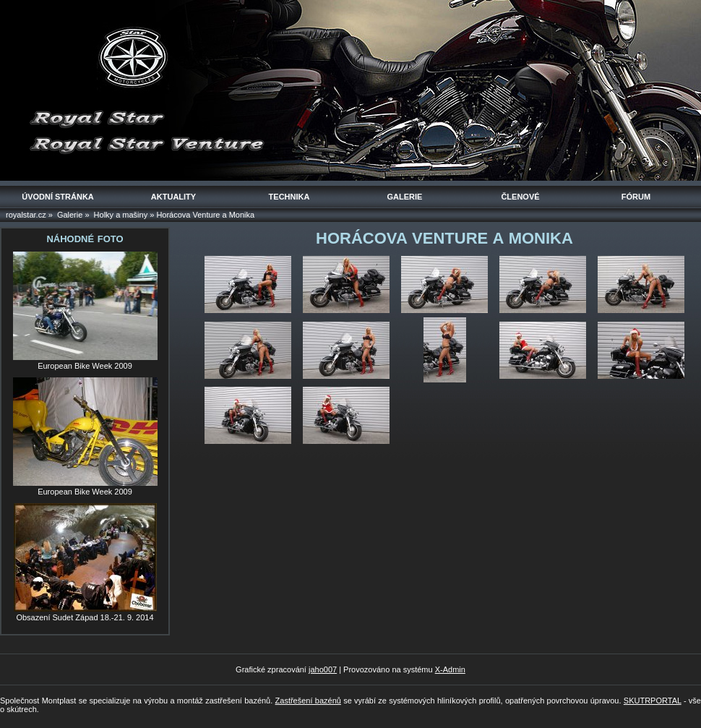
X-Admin (450, 669)
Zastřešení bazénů (308, 701)
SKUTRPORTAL (653, 701)
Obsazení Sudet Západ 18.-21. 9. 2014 (85, 617)
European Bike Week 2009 (85, 366)
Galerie (70, 215)
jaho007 (323, 669)
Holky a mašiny (121, 215)
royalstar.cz (26, 215)
